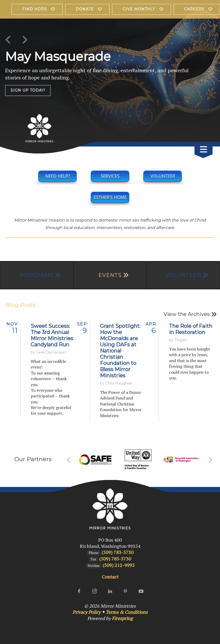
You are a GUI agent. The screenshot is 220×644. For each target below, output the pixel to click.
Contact (110, 577)
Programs (37, 275)
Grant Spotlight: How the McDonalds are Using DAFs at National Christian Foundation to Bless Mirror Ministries (120, 351)
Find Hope (35, 9)
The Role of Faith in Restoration (191, 329)
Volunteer (183, 275)
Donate (85, 9)
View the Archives (187, 314)
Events (110, 275)
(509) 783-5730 (117, 552)
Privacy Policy (86, 612)
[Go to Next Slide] (210, 460)
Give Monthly (139, 9)
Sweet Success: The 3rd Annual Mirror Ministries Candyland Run (52, 335)
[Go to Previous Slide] (69, 460)
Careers (194, 9)
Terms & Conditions (127, 612)
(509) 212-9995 (119, 565)
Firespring (122, 618)
